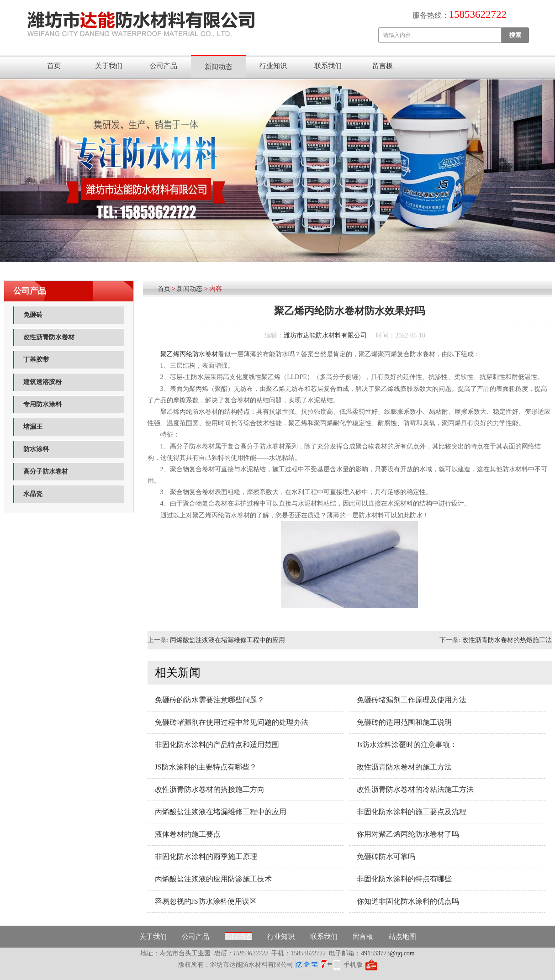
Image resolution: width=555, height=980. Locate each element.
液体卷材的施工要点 (188, 834)
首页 (54, 66)
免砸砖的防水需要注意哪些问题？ (210, 700)
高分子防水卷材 (46, 472)
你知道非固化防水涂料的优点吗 (408, 901)
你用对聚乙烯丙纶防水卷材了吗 (408, 834)
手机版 (353, 965)
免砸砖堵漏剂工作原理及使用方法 (412, 700)
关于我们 (109, 66)
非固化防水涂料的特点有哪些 (404, 879)
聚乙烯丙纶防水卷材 (189, 354)
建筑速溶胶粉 (42, 382)
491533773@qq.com (388, 953)
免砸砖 (33, 315)
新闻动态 (218, 67)
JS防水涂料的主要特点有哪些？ (206, 767)
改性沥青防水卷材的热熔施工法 (507, 640)
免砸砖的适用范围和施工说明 (404, 722)
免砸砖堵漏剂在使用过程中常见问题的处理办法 (232, 722)
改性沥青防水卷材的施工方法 (404, 767)
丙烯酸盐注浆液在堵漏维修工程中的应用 (227, 640)
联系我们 (328, 66)
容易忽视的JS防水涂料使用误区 (206, 901)
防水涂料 (36, 449)
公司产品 (164, 66)
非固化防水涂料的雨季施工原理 (206, 856)
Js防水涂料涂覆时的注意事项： (407, 745)
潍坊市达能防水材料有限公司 (325, 335)
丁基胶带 (36, 360)
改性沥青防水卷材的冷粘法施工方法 (415, 789)
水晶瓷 (33, 494)
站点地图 (402, 937)
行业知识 (273, 66)
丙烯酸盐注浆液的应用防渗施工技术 (213, 879)
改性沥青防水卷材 (49, 337)
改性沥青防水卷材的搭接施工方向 (210, 789)
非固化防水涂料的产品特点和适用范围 (217, 745)
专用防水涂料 (42, 404)
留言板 (383, 66)
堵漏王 (33, 427)
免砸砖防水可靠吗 (386, 856)
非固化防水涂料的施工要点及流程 (412, 812)
